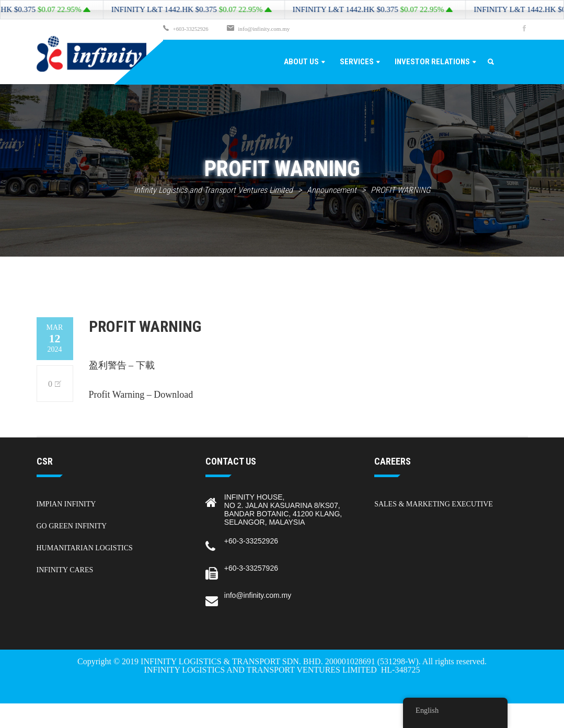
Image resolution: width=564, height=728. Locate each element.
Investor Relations (432, 61)
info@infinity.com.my (266, 29)
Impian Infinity (66, 504)
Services (357, 61)
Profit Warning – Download (141, 394)
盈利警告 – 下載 (122, 365)
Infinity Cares (65, 569)
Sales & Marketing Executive (434, 504)
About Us (301, 61)
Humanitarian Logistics (85, 547)
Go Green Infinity (72, 525)
